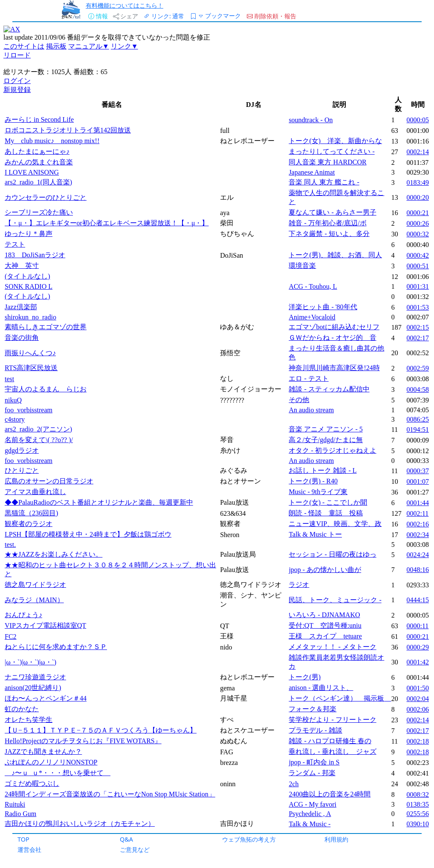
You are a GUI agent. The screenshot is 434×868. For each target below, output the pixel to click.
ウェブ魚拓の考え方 (249, 839)
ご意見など (135, 849)
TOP (23, 839)
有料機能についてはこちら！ (124, 5)
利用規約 (336, 839)
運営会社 (29, 849)
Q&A (126, 839)
